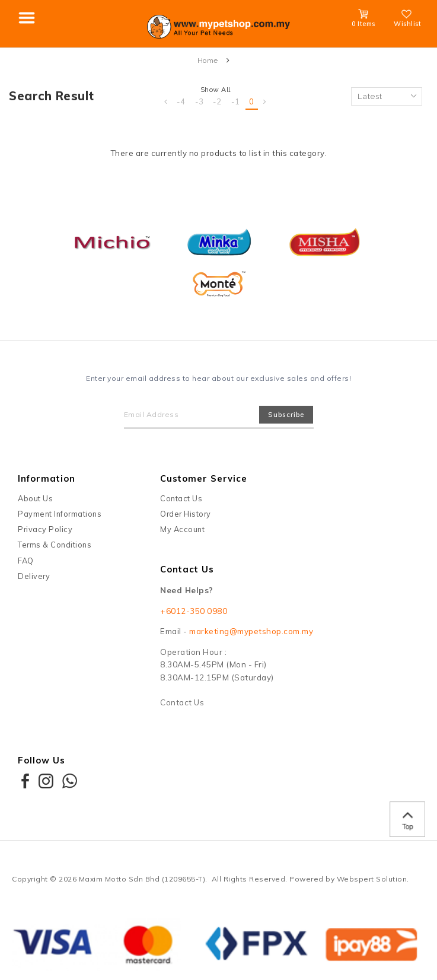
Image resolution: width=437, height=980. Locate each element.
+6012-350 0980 (194, 611)
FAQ (26, 561)
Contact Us (181, 498)
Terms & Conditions (55, 545)
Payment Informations (60, 514)
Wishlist (407, 20)
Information (47, 478)
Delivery (34, 576)
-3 (200, 101)
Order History (186, 514)
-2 (217, 101)
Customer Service (204, 478)
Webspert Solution (372, 879)
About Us (35, 498)
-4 (181, 101)
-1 (236, 101)
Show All (216, 90)
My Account (182, 529)
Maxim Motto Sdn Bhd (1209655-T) (142, 879)
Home (208, 61)
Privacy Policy (45, 529)
